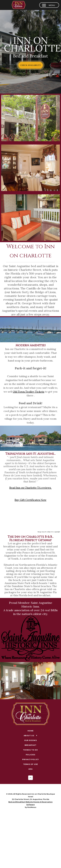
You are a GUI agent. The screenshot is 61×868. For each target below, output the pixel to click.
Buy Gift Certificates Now (30, 500)
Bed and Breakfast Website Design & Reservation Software (30, 803)
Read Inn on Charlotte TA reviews (30, 488)
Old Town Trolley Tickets (29, 392)
